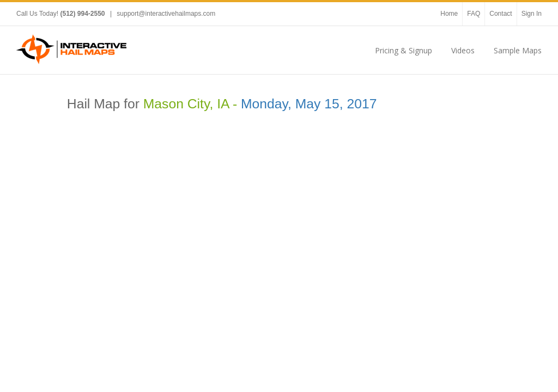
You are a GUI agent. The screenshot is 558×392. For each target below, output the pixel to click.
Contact (501, 14)
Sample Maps (518, 50)
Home (449, 14)
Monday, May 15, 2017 (309, 104)
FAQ (474, 14)
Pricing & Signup (404, 50)
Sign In (532, 14)
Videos (463, 50)
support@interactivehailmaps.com (166, 14)
